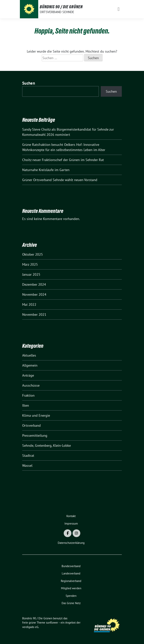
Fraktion (28, 395)
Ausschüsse (31, 385)
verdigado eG (30, 627)
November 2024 (34, 294)
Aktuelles (29, 355)
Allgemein (30, 365)
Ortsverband (31, 425)
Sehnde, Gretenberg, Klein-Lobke (47, 445)
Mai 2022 (29, 304)
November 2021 (34, 314)
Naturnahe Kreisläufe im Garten (46, 170)
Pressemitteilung (35, 435)
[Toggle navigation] (119, 9)
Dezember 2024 (34, 284)
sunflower (52, 623)
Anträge (28, 375)
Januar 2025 (31, 274)
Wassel (27, 466)
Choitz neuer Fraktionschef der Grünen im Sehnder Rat (63, 160)
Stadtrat (28, 456)
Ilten (26, 405)
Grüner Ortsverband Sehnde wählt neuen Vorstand (60, 180)
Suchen (29, 83)
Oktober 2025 (33, 254)
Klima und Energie (36, 415)
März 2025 (30, 264)
